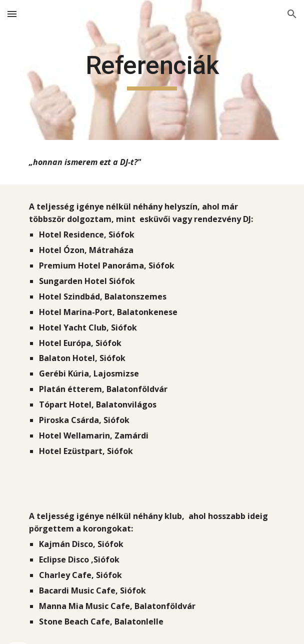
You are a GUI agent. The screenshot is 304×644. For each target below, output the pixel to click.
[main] (152, 70)
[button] (12, 14)
